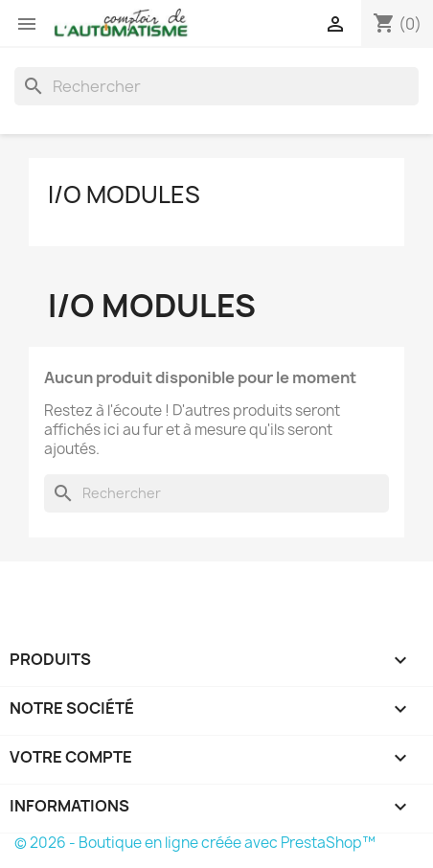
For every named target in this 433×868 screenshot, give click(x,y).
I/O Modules (124, 194)
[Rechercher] (216, 86)
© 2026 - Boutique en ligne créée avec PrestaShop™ (195, 843)
